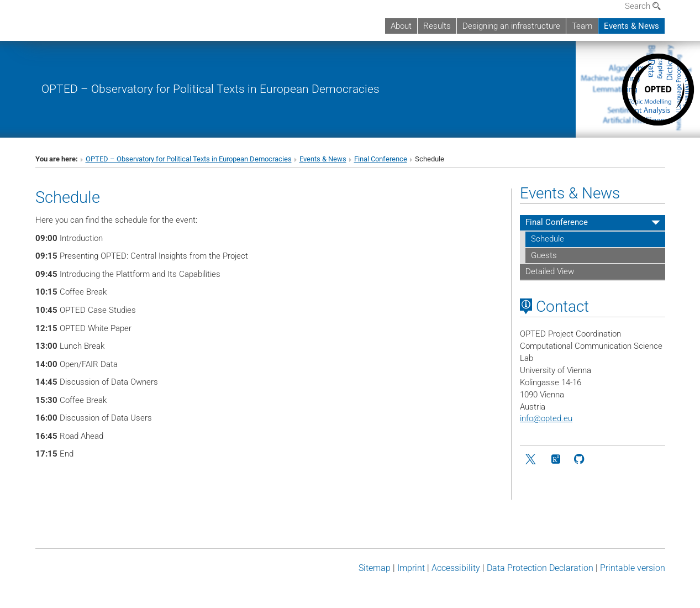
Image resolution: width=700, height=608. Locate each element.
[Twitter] (532, 460)
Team (582, 26)
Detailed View (550, 271)
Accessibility (456, 568)
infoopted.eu (546, 418)
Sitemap (375, 568)
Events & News (631, 26)
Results (437, 26)
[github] (579, 460)
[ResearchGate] (556, 460)
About (401, 26)
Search (643, 6)
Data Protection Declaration (540, 568)
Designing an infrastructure (511, 26)
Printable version (633, 568)
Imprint (411, 568)
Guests (544, 255)
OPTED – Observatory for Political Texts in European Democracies (210, 89)
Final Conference (381, 159)
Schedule (548, 239)
